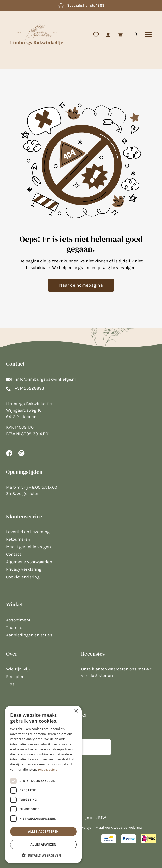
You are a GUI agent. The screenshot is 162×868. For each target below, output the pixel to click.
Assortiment (18, 620)
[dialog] (43, 784)
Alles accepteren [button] (43, 831)
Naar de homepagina (81, 285)
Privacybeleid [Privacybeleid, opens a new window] (48, 770)
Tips (10, 684)
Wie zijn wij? (18, 669)
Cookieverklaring (23, 577)
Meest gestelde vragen (28, 547)
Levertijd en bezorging (28, 532)
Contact (14, 554)
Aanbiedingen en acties (29, 635)
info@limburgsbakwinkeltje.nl (41, 379)
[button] (43, 855)
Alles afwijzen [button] (43, 844)
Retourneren (18, 539)
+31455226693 (25, 388)
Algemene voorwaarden (29, 562)
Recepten (15, 676)
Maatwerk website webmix (119, 827)
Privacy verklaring (24, 569)
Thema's (14, 627)
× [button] (76, 711)
